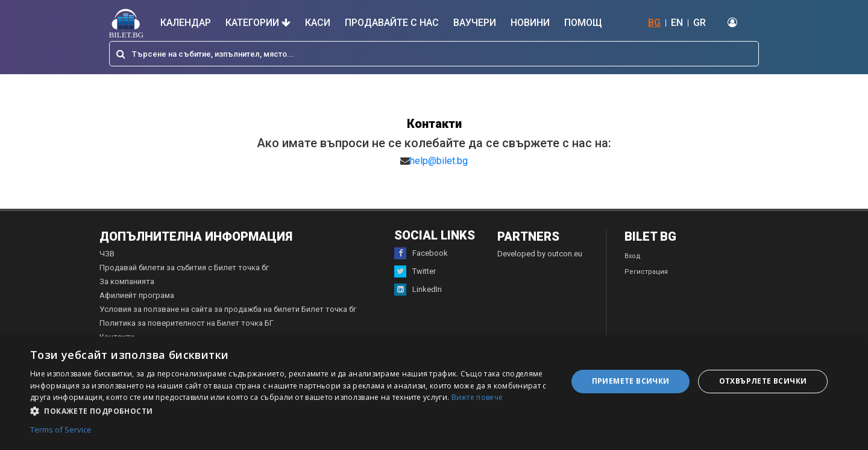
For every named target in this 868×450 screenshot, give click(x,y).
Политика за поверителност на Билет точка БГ (187, 323)
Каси (318, 23)
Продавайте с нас (392, 23)
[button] (291, 410)
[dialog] (434, 393)
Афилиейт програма (137, 295)
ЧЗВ (107, 254)
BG (654, 23)
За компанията (127, 281)
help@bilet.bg (439, 161)
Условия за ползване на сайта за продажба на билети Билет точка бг (228, 309)
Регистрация (646, 272)
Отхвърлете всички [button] (763, 381)
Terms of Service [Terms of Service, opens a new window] (61, 430)
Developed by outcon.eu (540, 254)
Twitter (415, 271)
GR (700, 23)
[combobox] (434, 54)
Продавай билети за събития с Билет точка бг (184, 268)
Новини (530, 23)
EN (677, 23)
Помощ (583, 23)
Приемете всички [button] (631, 381)
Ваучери (475, 23)
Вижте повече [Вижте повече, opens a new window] (477, 397)
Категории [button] (258, 23)
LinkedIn (418, 290)
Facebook (421, 253)
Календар (186, 23)
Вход (633, 256)
